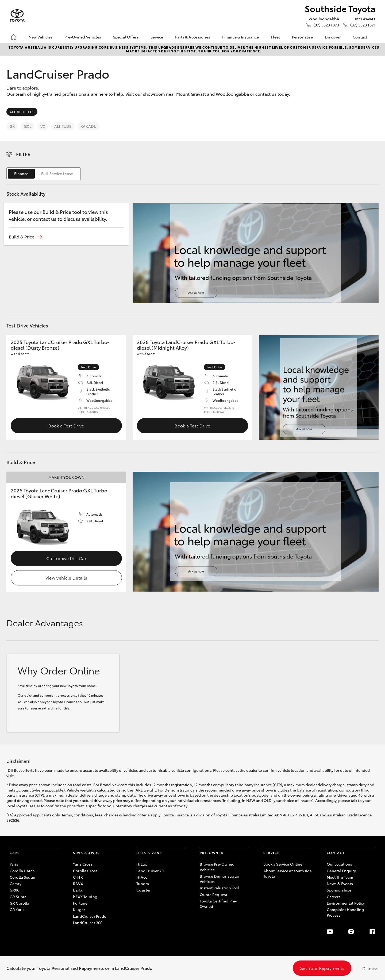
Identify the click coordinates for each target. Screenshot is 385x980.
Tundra (143, 883)
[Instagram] (351, 932)
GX (12, 126)
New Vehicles (41, 37)
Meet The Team (340, 877)
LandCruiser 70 (150, 871)
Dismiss (370, 968)
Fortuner (81, 903)
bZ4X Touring (85, 897)
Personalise (303, 37)
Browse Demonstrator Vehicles (220, 879)
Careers (334, 897)
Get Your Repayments (322, 968)
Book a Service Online (283, 864)
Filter (23, 154)
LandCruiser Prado (90, 916)
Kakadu (88, 126)
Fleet (275, 37)
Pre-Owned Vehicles (83, 37)
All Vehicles (22, 112)
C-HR (78, 877)
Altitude (63, 126)
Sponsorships (339, 890)
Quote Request (213, 894)
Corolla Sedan (22, 877)
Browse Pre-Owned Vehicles (217, 867)
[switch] (44, 174)
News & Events (340, 883)
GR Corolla (19, 903)
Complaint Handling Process (345, 912)
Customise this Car (66, 558)
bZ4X (78, 890)
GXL (27, 126)
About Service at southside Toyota (288, 873)
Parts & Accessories (193, 37)
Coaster (143, 890)
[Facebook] (372, 932)
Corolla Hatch (22, 871)
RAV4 (78, 883)
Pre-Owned (212, 853)
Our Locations (340, 864)
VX (43, 126)
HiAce (142, 877)
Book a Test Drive (66, 425)
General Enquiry (341, 871)
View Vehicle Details (66, 578)
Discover (333, 37)
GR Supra (18, 897)
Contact (360, 37)
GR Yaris (17, 909)
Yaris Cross (83, 864)
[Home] (14, 37)
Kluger (79, 909)
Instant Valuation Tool (220, 888)
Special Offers (126, 37)
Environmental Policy (346, 903)
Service (157, 37)
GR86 (15, 890)
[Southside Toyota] (17, 16)
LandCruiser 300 (88, 923)
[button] (26, 237)
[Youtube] (330, 932)
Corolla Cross (85, 871)
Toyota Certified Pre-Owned (218, 904)
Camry (16, 883)
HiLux (142, 864)
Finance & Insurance (241, 37)
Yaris (14, 864)
